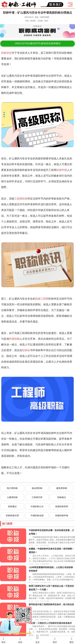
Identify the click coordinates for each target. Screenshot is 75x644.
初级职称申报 (62, 515)
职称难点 (62, 497)
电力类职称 (12, 488)
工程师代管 (37, 497)
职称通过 (12, 506)
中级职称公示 (37, 506)
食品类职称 (37, 488)
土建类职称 (12, 497)
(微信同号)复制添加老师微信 (37, 43)
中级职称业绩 (37, 515)
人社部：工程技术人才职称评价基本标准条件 (50, 623)
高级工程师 (42, 299)
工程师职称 (21, 199)
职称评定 (6, 53)
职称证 (26, 350)
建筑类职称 (62, 488)
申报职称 (14, 339)
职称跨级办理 (12, 515)
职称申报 (62, 170)
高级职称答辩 (62, 506)
